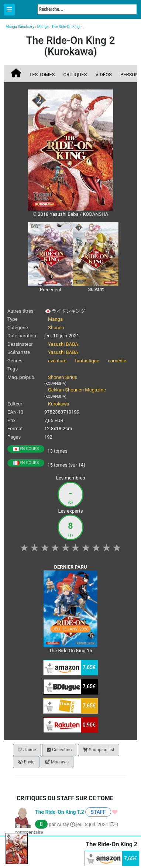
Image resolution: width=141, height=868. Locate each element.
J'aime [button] (27, 750)
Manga (26, 10)
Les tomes (42, 75)
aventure (57, 361)
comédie (117, 361)
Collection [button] (59, 750)
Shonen (56, 328)
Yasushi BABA (63, 344)
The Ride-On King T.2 (60, 812)
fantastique (87, 361)
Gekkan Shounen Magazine (77, 390)
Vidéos (103, 75)
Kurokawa (59, 404)
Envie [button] (26, 762)
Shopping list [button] (99, 750)
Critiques (75, 75)
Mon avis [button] (57, 762)
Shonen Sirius (63, 377)
